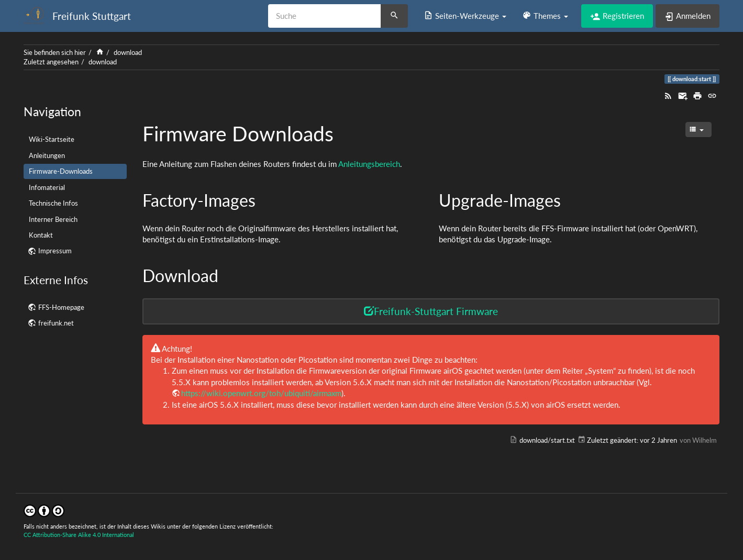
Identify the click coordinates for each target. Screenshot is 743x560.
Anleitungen (47, 155)
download (128, 52)
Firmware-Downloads (61, 171)
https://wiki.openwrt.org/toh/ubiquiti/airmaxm (261, 393)
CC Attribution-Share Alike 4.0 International (79, 535)
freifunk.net (56, 323)
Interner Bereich (53, 219)
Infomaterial (47, 187)
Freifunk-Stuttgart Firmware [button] (431, 311)
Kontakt (41, 235)
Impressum (55, 251)
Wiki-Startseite (52, 139)
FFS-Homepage (61, 307)
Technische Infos (53, 203)
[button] (465, 16)
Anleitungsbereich (369, 164)
